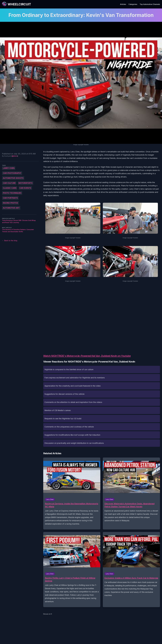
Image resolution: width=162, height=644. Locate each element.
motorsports (25, 183)
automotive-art (11, 208)
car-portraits (10, 198)
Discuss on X (48, 614)
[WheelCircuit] (16, 4)
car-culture (9, 183)
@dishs (15, 156)
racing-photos (10, 203)
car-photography (12, 173)
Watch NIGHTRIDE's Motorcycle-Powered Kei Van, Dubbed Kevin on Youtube (87, 356)
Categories (133, 4)
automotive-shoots (13, 178)
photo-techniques (12, 193)
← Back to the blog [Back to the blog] (10, 241)
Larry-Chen (9, 168)
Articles (123, 4)
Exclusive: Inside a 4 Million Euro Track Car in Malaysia (131, 578)
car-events (25, 188)
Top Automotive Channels (150, 4)
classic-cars (10, 188)
